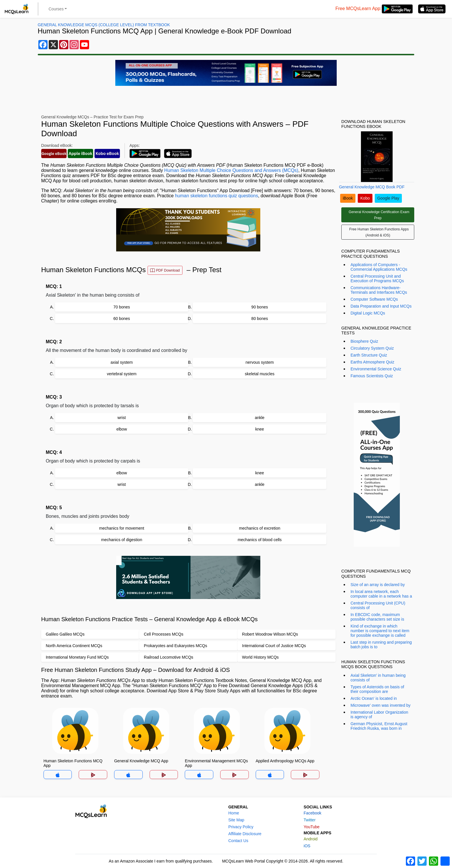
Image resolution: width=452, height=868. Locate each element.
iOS (307, 846)
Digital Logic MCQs (368, 313)
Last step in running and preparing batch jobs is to (381, 645)
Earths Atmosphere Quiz (372, 362)
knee (259, 429)
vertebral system (122, 374)
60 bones (122, 319)
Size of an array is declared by (378, 585)
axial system (122, 362)
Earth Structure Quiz (369, 355)
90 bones (260, 307)
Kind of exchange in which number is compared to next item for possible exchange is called (380, 631)
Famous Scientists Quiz (372, 376)
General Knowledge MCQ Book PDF (372, 187)
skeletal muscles (260, 374)
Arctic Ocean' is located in (374, 698)
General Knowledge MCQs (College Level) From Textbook (104, 25)
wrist (122, 418)
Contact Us (238, 841)
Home (234, 813)
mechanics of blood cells (260, 540)
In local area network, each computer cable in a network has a (381, 594)
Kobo (365, 198)
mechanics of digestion (122, 540)
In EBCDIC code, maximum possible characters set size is (377, 617)
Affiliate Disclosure (245, 834)
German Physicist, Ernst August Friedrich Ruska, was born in (379, 726)
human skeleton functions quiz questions (216, 196)
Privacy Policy (241, 827)
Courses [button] (56, 9)
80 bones (260, 319)
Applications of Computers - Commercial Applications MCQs (379, 267)
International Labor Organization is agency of (379, 715)
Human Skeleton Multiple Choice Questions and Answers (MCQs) (231, 170)
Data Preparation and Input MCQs (381, 306)
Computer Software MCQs (374, 299)
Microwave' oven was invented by (381, 705)
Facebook (312, 813)
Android (310, 839)
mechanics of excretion (260, 528)
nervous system (260, 362)
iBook (348, 198)
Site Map (236, 820)
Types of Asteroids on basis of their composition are (377, 689)
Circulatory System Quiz (372, 348)
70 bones (122, 307)
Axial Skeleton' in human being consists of (378, 678)
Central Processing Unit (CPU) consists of (378, 605)
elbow (122, 429)
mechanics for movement (122, 528)
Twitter (309, 820)
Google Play (388, 198)
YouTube (311, 827)
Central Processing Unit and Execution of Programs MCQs (377, 278)
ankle (260, 418)
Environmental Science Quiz (376, 369)
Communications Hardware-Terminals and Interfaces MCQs (379, 290)
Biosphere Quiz (364, 341)
